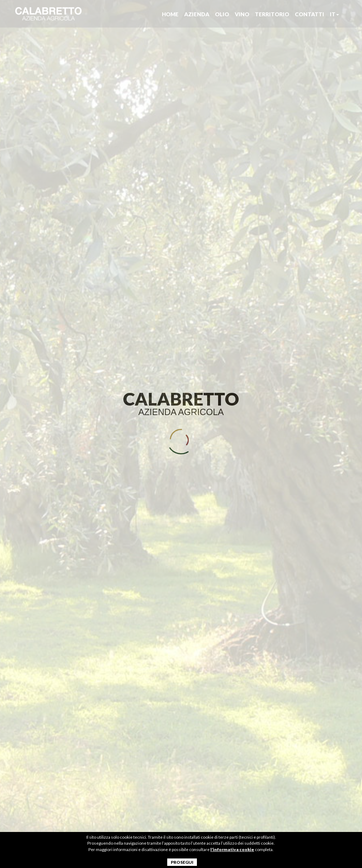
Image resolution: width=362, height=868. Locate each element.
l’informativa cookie (232, 849)
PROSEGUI (182, 862)
